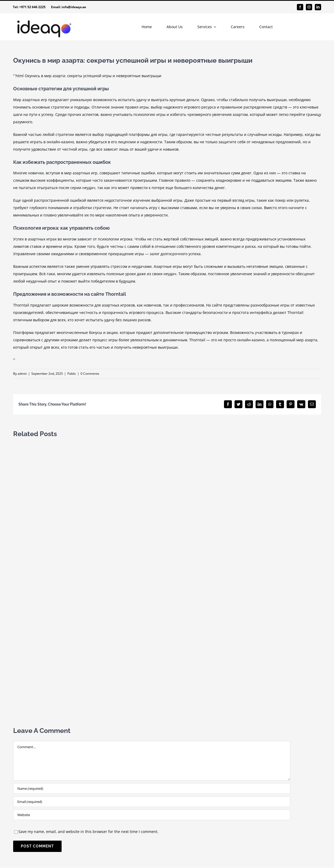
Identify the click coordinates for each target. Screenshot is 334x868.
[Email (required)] (152, 802)
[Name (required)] (152, 788)
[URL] (152, 815)
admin (22, 374)
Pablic (72, 374)
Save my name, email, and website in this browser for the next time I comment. (88, 832)
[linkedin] (318, 7)
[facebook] (300, 7)
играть (36, 142)
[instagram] (309, 7)
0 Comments (90, 374)
